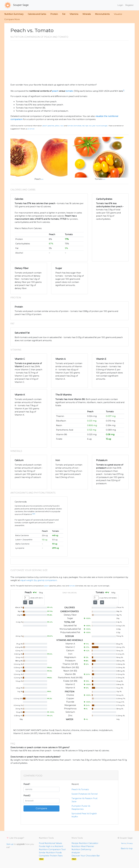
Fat (64, 14)
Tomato (99, 179)
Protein (54, 14)
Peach (38, 179)
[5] (34, 514)
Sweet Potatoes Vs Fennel (85, 794)
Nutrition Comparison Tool (52, 849)
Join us (10, 844)
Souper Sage (16, 5)
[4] (33, 514)
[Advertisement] (69, 63)
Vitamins (74, 14)
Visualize (118, 14)
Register (129, 5)
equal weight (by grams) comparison (39, 580)
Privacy (130, 843)
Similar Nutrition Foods (50, 853)
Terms (123, 843)
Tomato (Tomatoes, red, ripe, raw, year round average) (87, 126)
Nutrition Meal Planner (83, 846)
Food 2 (27, 796)
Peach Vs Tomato (80, 789)
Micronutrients (102, 14)
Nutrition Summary (14, 14)
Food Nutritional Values (50, 843)
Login (120, 5)
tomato (69, 91)
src (42, 179)
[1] (124, 90)
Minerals (87, 14)
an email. (31, 129)
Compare (41, 808)
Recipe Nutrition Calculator (85, 843)
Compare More (12, 19)
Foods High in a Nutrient (51, 846)
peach (55, 91)
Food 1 (27, 784)
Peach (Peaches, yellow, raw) (53, 126)
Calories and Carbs (37, 14)
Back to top (127, 848)
